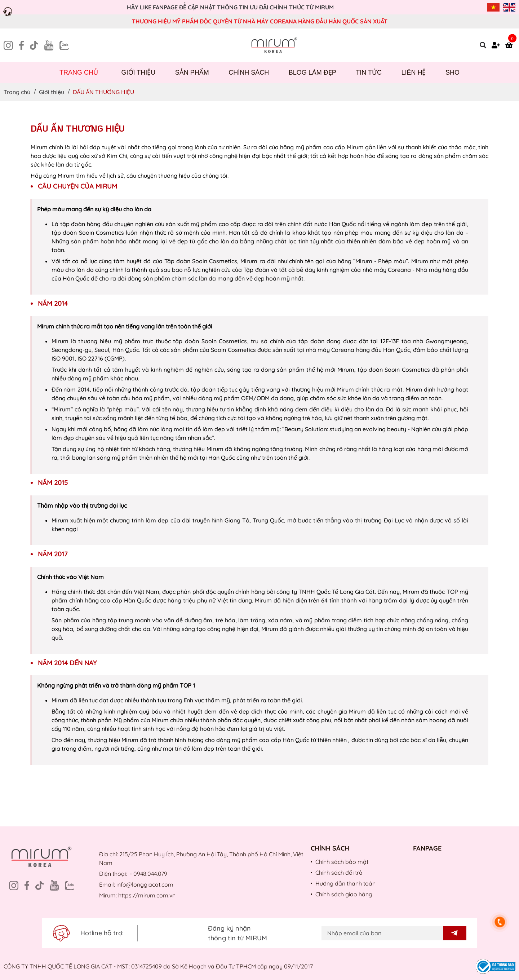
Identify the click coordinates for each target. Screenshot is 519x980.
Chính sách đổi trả (339, 873)
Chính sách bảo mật (342, 862)
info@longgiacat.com (145, 884)
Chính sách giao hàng (344, 894)
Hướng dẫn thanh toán (345, 883)
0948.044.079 (150, 874)
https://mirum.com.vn (147, 895)
